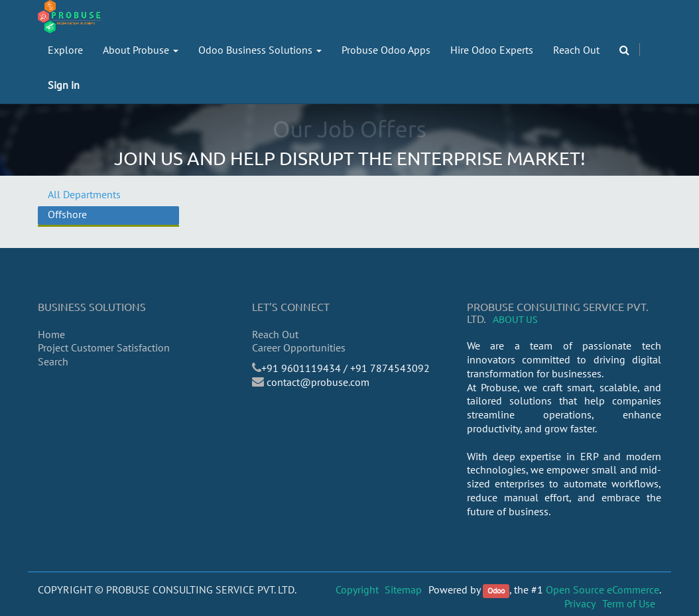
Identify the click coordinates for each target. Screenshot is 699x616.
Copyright (357, 589)
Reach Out (275, 334)
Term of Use (629, 603)
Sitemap (403, 589)
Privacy (580, 603)
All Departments (84, 194)
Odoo (496, 590)
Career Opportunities (299, 347)
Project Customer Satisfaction (104, 347)
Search (53, 361)
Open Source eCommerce (603, 589)
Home (51, 334)
